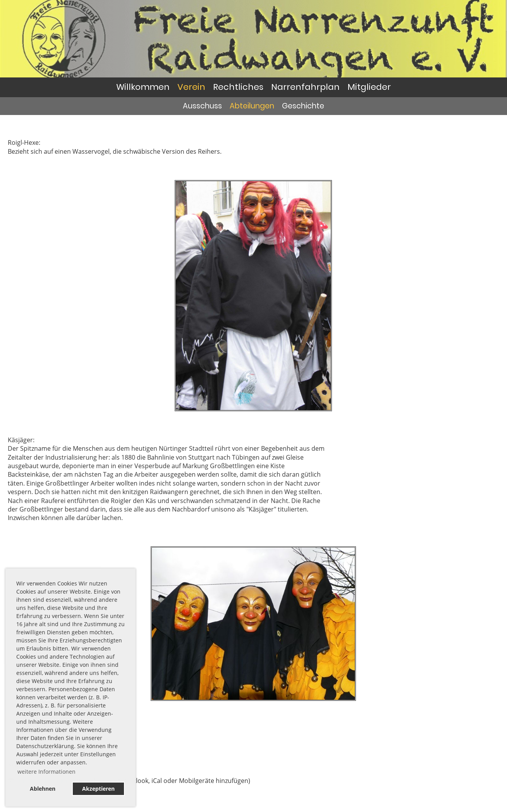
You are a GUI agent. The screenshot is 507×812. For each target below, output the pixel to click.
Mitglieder (369, 87)
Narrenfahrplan (305, 87)
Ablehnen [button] (43, 789)
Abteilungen (252, 106)
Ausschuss (202, 106)
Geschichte (303, 106)
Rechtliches (238, 87)
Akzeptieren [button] (98, 789)
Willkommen (143, 87)
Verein (191, 87)
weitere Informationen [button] (46, 772)
